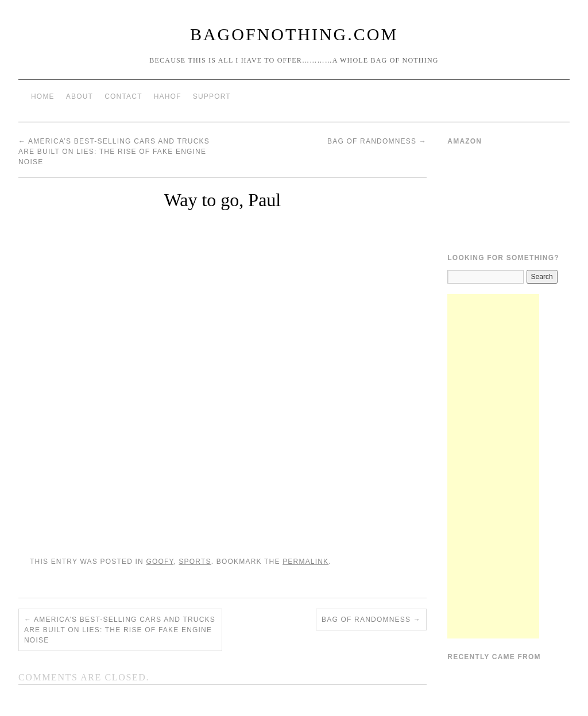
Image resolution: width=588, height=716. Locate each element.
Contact (123, 96)
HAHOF (168, 96)
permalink (305, 562)
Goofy (160, 562)
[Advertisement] (493, 466)
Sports (195, 562)
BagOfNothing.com (294, 34)
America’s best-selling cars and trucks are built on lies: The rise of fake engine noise (114, 152)
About (80, 96)
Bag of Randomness (377, 141)
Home (43, 96)
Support (212, 96)
